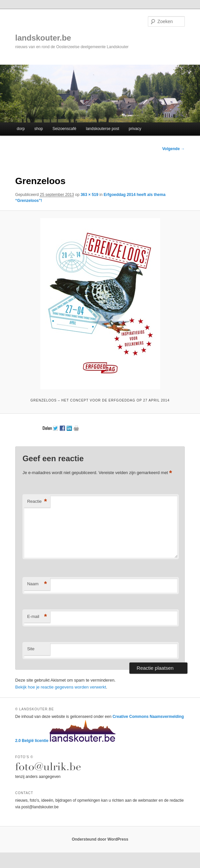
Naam (37, 584)
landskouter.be (43, 38)
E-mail (37, 617)
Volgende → (174, 149)
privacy (135, 129)
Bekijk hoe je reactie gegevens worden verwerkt (61, 687)
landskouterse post (102, 129)
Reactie (37, 502)
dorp (21, 129)
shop (39, 129)
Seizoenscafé (64, 129)
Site (31, 649)
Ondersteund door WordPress (100, 839)
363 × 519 (89, 195)
